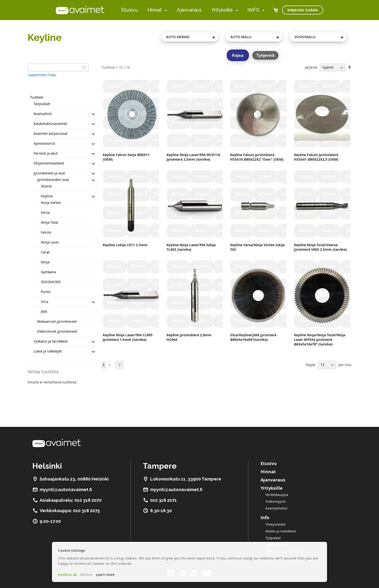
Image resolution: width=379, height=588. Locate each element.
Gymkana (48, 272)
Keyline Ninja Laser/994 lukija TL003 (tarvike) (191, 247)
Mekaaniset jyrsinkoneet (57, 321)
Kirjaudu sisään (303, 10)
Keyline (47, 196)
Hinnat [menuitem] (155, 10)
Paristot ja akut (46, 153)
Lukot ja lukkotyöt (48, 351)
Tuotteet (37, 97)
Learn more (105, 575)
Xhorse (46, 186)
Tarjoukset (42, 104)
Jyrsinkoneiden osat (53, 180)
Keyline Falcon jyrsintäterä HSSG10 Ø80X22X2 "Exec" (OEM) (257, 157)
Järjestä (311, 67)
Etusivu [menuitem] (129, 10)
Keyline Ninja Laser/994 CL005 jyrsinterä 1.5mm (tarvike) (128, 337)
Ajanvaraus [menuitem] (189, 10)
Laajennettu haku (42, 75)
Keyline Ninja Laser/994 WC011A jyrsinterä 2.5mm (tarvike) (193, 157)
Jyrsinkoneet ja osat (49, 173)
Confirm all (67, 575)
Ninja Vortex (51, 203)
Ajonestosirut (44, 143)
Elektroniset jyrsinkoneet (57, 331)
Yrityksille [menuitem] (222, 10)
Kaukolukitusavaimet (50, 124)
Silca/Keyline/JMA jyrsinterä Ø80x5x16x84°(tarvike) (253, 337)
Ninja (45, 262)
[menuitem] (165, 10)
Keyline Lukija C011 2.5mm (125, 245)
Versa (45, 212)
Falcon (46, 232)
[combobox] (190, 37)
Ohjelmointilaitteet (49, 163)
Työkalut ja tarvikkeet (51, 341)
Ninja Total (50, 222)
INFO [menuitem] (253, 10)
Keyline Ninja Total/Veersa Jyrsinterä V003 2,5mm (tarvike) (320, 247)
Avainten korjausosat (51, 133)
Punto (46, 292)
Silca (45, 302)
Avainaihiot (43, 114)
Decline (86, 575)
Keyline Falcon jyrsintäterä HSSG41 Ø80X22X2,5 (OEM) (316, 157)
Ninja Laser (50, 242)
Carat (45, 252)
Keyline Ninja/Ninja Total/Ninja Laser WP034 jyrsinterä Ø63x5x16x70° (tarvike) (320, 340)
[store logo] (80, 10)
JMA (44, 312)
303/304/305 (51, 282)
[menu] (193, 10)
